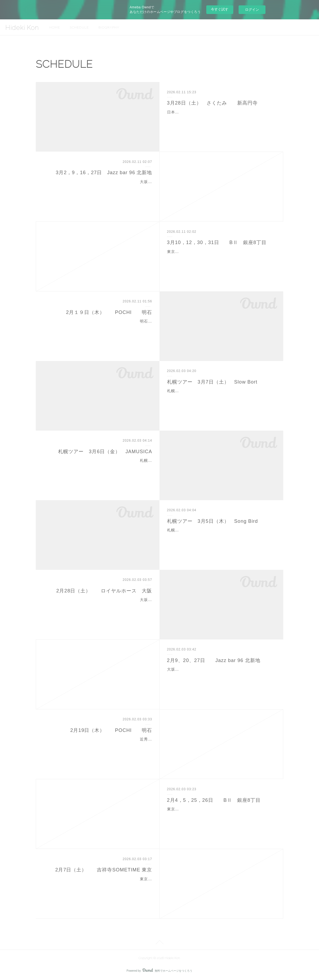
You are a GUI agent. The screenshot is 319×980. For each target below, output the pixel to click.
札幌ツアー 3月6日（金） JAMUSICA (105, 452)
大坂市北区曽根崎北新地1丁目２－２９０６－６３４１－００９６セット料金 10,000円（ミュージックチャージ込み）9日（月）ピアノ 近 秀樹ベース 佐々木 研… (221, 676)
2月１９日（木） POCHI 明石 (109, 312)
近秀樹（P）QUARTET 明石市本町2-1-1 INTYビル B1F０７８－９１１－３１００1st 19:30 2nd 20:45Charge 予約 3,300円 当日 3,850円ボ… (100, 746)
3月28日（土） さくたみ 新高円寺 (212, 103)
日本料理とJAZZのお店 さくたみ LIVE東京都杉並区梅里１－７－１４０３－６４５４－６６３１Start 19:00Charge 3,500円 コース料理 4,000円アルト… (221, 119)
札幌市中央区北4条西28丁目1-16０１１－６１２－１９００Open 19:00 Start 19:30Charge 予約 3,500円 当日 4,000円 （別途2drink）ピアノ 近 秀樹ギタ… (102, 467)
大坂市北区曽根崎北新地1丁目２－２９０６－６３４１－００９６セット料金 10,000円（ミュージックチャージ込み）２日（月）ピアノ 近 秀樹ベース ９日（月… (99, 188)
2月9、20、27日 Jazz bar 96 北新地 (214, 660)
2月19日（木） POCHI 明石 (111, 730)
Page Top (159, 943)
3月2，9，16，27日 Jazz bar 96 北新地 (104, 173)
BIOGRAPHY (109, 27)
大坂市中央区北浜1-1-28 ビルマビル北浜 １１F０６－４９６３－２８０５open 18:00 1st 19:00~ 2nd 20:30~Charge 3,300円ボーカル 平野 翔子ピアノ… (98, 606)
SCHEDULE (79, 27)
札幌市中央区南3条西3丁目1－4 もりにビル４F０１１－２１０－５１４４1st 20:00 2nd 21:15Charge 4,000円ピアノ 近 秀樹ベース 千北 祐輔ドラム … (221, 398)
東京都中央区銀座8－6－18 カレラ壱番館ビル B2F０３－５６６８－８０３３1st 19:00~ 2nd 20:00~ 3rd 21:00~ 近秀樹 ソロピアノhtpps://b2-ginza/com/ (220, 258)
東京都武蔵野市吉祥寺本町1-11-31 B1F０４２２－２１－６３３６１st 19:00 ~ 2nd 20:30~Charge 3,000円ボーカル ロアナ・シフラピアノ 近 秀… (98, 886)
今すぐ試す (220, 9)
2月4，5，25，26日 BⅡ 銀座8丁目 (214, 800)
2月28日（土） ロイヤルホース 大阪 (104, 591)
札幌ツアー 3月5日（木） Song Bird (212, 521)
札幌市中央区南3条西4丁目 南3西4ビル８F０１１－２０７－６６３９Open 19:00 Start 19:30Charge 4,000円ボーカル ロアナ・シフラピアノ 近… (221, 537)
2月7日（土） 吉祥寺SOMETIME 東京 (104, 870)
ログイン (252, 10)
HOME (55, 27)
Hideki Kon (22, 28)
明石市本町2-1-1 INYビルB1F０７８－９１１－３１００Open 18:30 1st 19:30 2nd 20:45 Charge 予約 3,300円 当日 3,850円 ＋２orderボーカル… (98, 328)
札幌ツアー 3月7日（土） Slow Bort (212, 382)
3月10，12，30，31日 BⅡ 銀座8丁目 (217, 242)
